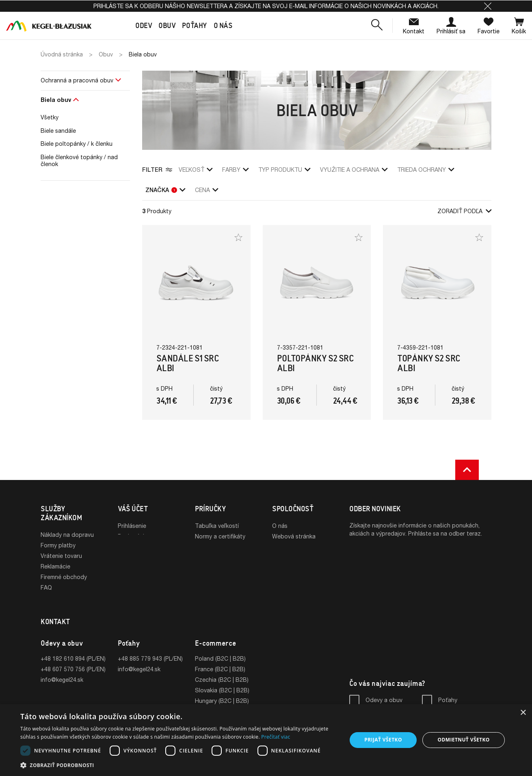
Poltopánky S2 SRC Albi (316, 363)
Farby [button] (235, 170)
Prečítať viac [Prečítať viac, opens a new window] (276, 737)
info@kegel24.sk (62, 670)
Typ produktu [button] (284, 170)
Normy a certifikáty (220, 536)
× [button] (523, 713)
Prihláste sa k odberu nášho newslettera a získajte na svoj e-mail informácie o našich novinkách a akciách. (266, 6)
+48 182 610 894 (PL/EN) (73, 649)
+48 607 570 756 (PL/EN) (73, 660)
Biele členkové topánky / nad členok (79, 160)
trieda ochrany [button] (426, 170)
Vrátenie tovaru (61, 556)
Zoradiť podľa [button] (464, 211)
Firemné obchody (64, 577)
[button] (488, 6)
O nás (280, 526)
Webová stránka (294, 536)
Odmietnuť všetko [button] (463, 740)
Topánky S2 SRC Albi (429, 363)
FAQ (46, 587)
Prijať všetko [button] (383, 740)
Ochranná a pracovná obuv (77, 80)
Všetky (50, 117)
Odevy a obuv (384, 691)
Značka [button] (165, 190)
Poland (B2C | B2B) (220, 649)
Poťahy (448, 691)
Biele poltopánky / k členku (77, 144)
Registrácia (133, 536)
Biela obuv (56, 100)
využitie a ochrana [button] (354, 170)
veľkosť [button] (196, 170)
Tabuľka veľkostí (217, 526)
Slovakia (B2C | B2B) (222, 681)
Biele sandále (58, 131)
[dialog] (266, 740)
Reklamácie (55, 566)
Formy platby (58, 545)
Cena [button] (207, 190)
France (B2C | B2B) (220, 660)
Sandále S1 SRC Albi (188, 363)
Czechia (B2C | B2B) (222, 670)
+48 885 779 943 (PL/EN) (150, 649)
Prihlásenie (132, 526)
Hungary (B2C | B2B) (222, 691)
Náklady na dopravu (67, 535)
